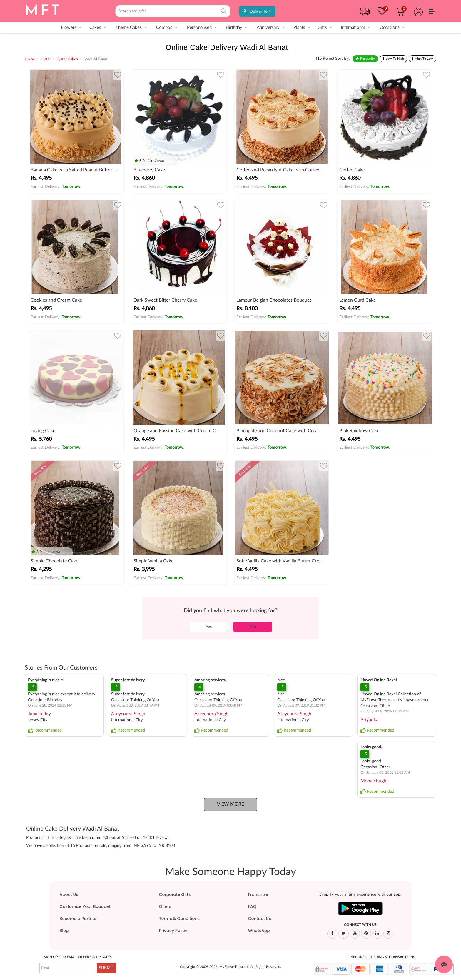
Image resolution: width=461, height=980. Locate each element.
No (253, 627)
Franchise (258, 894)
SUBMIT (106, 968)
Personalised (199, 27)
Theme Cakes (129, 27)
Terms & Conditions (179, 919)
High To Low (424, 59)
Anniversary (268, 27)
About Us (69, 894)
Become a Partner (78, 919)
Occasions (390, 27)
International (353, 27)
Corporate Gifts (175, 894)
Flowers (69, 27)
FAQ (252, 906)
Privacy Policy (173, 931)
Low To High (395, 59)
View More (230, 804)
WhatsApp (259, 931)
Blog (64, 931)
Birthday (234, 27)
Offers (165, 906)
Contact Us (260, 919)
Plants (299, 27)
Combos (164, 27)
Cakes (95, 27)
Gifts (322, 27)
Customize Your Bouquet (85, 906)
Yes (208, 627)
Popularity (368, 59)
